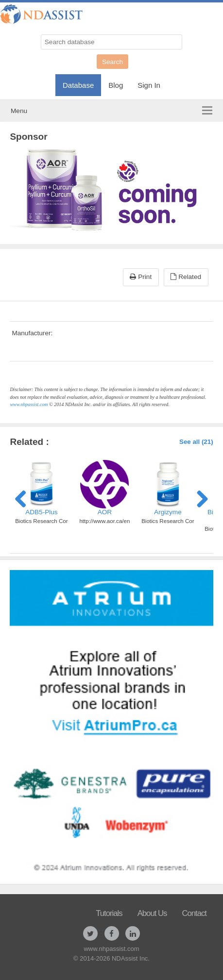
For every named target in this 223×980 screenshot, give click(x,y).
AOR (105, 512)
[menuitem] (78, 82)
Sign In (149, 85)
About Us (152, 913)
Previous (24, 497)
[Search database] (111, 42)
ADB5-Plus (41, 512)
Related (186, 277)
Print (141, 277)
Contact (194, 913)
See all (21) (196, 442)
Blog (116, 85)
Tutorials (109, 913)
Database (78, 85)
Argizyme (168, 512)
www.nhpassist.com (29, 404)
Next (199, 497)
